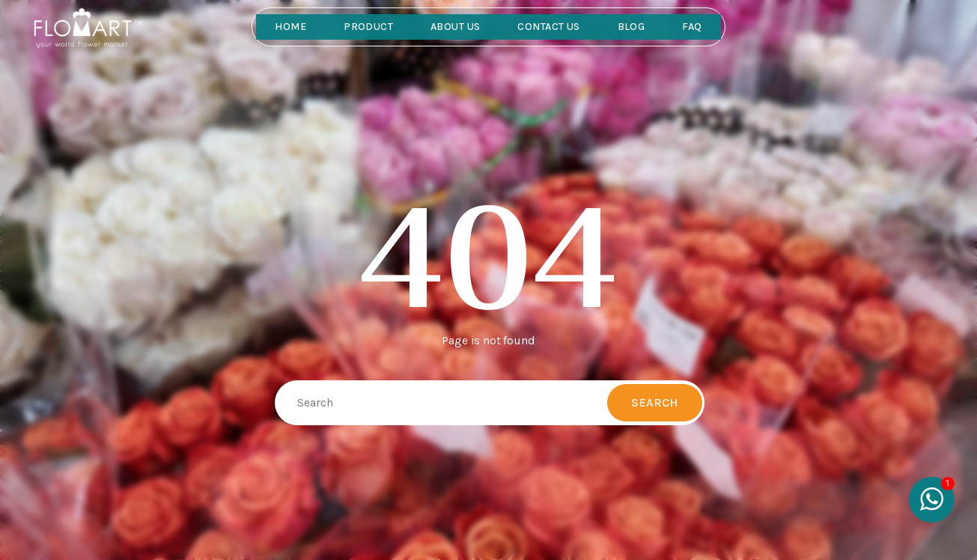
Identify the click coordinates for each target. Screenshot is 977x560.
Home (290, 27)
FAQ (692, 27)
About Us (455, 27)
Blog (631, 27)
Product (368, 27)
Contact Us (548, 27)
